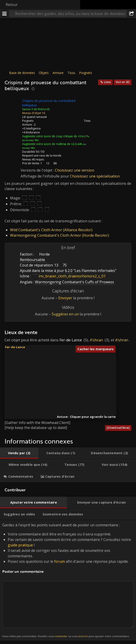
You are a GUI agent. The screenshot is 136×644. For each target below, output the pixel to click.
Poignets (86, 73)
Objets (44, 73)
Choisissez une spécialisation (95, 176)
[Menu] (5, 14)
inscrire (83, 636)
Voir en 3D (123, 82)
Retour (12, 5)
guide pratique (20, 545)
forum (60, 561)
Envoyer (65, 298)
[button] (59, 387)
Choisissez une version (75, 170)
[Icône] (12, 104)
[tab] (19, 453)
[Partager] (131, 14)
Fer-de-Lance (71, 340)
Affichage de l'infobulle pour (45, 176)
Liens (107, 82)
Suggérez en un (65, 314)
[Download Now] (118, 428)
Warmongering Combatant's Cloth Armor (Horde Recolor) (60, 235)
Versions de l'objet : (38, 170)
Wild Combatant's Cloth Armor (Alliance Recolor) (51, 230)
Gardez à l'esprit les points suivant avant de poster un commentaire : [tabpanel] (68, 580)
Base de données (22, 73)
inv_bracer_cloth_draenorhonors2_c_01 (69, 276)
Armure (58, 73)
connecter (61, 636)
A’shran (96, 340)
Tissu (71, 73)
